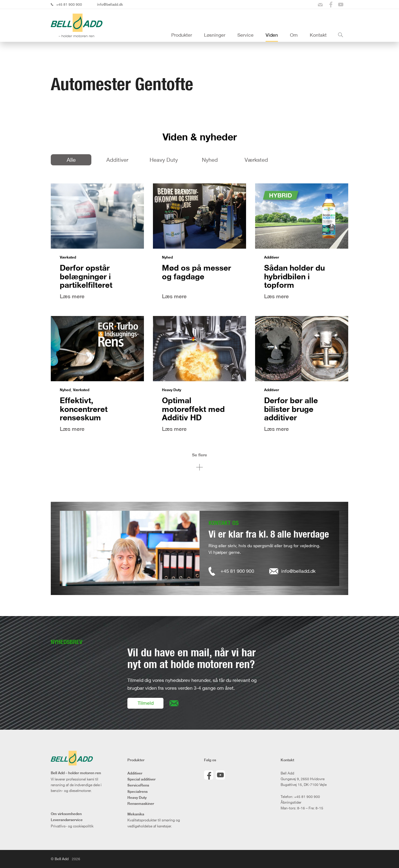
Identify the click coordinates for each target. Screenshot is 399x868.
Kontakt (318, 35)
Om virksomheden (66, 814)
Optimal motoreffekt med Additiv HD (193, 409)
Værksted (256, 160)
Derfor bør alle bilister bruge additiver (291, 409)
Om (294, 35)
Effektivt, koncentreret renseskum (84, 409)
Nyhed (210, 160)
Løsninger (215, 35)
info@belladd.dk (110, 4)
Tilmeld (146, 703)
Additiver (117, 160)
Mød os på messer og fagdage (196, 272)
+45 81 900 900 (69, 4)
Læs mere (72, 296)
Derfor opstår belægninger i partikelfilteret (86, 276)
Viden (272, 35)
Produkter (182, 35)
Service (245, 35)
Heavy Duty (164, 160)
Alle (71, 160)
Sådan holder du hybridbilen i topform (294, 276)
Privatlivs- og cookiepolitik (72, 826)
